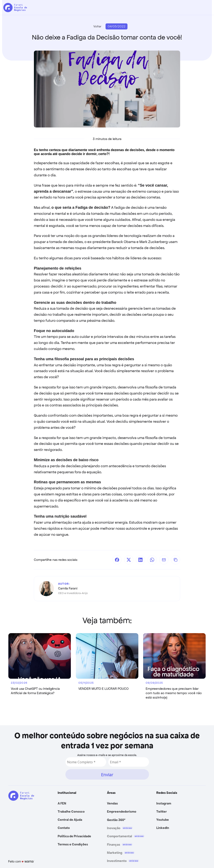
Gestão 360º (116, 820)
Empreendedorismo (122, 811)
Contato (64, 828)
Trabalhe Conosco (71, 811)
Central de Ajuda (70, 820)
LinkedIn (163, 828)
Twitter (162, 811)
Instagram (164, 803)
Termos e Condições (73, 844)
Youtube (163, 820)
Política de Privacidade (74, 836)
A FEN (62, 803)
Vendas (112, 803)
